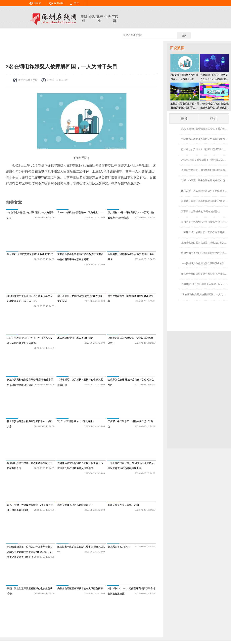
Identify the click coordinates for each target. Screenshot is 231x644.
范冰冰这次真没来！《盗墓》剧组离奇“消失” (205, 149)
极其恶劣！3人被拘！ (119, 547)
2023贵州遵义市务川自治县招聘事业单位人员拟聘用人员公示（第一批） (215, 106)
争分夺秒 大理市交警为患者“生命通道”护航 (30, 254)
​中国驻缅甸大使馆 (28, 80)
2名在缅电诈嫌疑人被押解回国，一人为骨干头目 (184, 77)
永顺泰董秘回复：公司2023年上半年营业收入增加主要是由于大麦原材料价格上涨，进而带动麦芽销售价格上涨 (30, 552)
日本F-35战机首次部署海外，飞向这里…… (80, 212)
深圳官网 (55, 3)
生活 (107, 17)
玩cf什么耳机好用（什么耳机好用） (76, 421)
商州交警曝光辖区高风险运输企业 (75, 505)
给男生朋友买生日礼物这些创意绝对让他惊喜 (205, 253)
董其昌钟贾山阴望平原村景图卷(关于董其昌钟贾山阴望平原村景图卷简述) (185, 106)
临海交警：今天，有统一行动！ (124, 505)
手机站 (34, 3)
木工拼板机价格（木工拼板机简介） (76, 338)
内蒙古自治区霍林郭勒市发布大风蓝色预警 (80, 588)
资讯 (92, 17)
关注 (72, 3)
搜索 (184, 36)
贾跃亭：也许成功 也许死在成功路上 (201, 211)
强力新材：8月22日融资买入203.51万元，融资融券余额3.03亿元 (214, 77)
